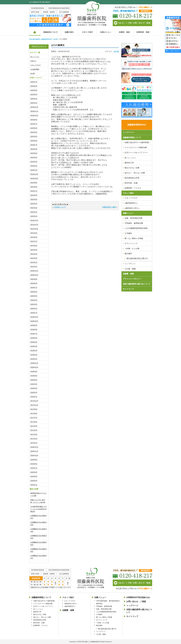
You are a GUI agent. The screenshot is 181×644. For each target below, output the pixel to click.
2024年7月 (34, 124)
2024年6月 (34, 128)
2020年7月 (34, 287)
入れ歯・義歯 (130, 269)
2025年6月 (34, 86)
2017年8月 (34, 413)
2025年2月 (34, 99)
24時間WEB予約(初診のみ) (138, 597)
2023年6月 (34, 149)
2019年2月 (34, 355)
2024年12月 (34, 107)
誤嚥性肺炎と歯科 (109, 207)
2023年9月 (34, 136)
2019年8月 (34, 329)
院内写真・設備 (131, 183)
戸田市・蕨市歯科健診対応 (125, 11)
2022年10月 (34, 178)
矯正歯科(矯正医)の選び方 (137, 258)
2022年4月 (34, 204)
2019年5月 (34, 342)
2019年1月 (34, 359)
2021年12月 (34, 220)
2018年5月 (34, 380)
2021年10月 (34, 229)
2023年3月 (34, 162)
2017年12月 (34, 401)
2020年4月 (34, 300)
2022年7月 (34, 191)
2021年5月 (34, 250)
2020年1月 (34, 313)
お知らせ (33, 61)
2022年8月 (34, 187)
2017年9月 (34, 409)
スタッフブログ (35, 65)
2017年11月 (34, 405)
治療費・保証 (124, 31)
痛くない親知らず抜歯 (134, 238)
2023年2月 (34, 166)
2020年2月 (34, 308)
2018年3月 (34, 388)
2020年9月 (34, 279)
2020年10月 (34, 275)
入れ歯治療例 (35, 69)
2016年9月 (34, 460)
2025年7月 (34, 82)
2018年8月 (34, 376)
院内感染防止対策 (132, 178)
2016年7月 (34, 468)
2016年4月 (34, 481)
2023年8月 (34, 141)
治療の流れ (69, 31)
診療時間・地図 (143, 31)
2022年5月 (34, 199)
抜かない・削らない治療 (135, 173)
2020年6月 (34, 292)
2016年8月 (34, 464)
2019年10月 (34, 321)
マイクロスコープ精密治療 (136, 147)
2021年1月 (34, 267)
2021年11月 (34, 225)
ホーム (35, 31)
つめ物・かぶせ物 (132, 248)
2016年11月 (34, 451)
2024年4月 (34, 132)
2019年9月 (34, 325)
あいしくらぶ (35, 57)
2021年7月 (34, 241)
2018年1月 (34, 397)
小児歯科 (128, 233)
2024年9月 (34, 120)
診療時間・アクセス (133, 188)
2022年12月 (34, 174)
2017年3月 (34, 434)
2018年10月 (34, 367)
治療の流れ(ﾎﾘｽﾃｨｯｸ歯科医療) (137, 142)
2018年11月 (34, 363)
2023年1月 (34, 170)
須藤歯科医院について (50, 31)
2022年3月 (34, 208)
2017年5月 (34, 426)
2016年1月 (34, 485)
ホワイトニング (131, 243)
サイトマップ (128, 289)
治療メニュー (106, 31)
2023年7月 (34, 145)
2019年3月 (34, 350)
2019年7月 (34, 334)
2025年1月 (34, 103)
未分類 (33, 73)
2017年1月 (34, 443)
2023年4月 (34, 157)
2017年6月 (34, 422)
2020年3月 (34, 304)
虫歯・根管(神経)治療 (134, 218)
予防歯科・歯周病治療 (134, 223)
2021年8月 (34, 237)
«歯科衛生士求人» (132, 208)
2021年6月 (34, 246)
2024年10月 (34, 115)
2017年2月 (34, 439)
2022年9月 (34, 183)
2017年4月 (34, 430)
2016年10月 (34, 455)
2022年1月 (34, 216)
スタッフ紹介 (128, 193)
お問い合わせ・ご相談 (136, 601)
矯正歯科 (128, 253)
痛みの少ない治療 (132, 168)
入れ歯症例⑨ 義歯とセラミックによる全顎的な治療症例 (39, 509)
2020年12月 (34, 271)
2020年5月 (34, 296)
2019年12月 (34, 317)
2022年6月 (34, 195)
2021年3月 (34, 258)
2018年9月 (34, 371)
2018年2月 (34, 392)
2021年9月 (34, 233)
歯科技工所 (129, 163)
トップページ (128, 132)
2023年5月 (34, 153)
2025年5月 (34, 90)
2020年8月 (34, 283)
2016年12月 (34, 447)
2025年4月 (34, 94)
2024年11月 (34, 111)
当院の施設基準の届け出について (137, 284)
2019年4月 (34, 346)
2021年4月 (34, 254)
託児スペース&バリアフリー (136, 153)
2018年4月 (34, 384)
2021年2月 (34, 262)
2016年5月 (34, 476)
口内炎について (60, 207)
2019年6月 (34, 338)
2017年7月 (34, 418)
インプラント (130, 264)
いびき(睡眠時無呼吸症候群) (136, 228)
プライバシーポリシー (132, 279)
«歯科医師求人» (131, 203)
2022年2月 (34, 212)
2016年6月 (34, 472)
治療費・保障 (128, 274)
